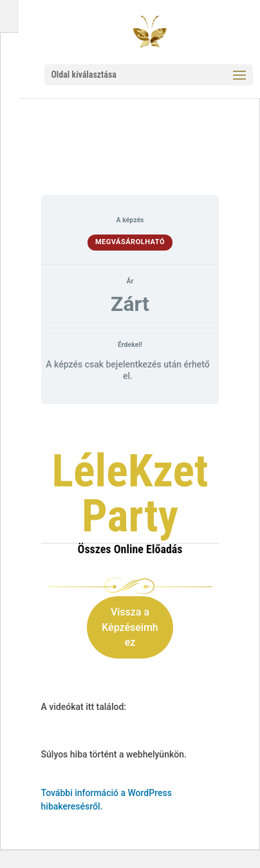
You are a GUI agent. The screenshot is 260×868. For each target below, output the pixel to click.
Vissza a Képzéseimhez (130, 627)
